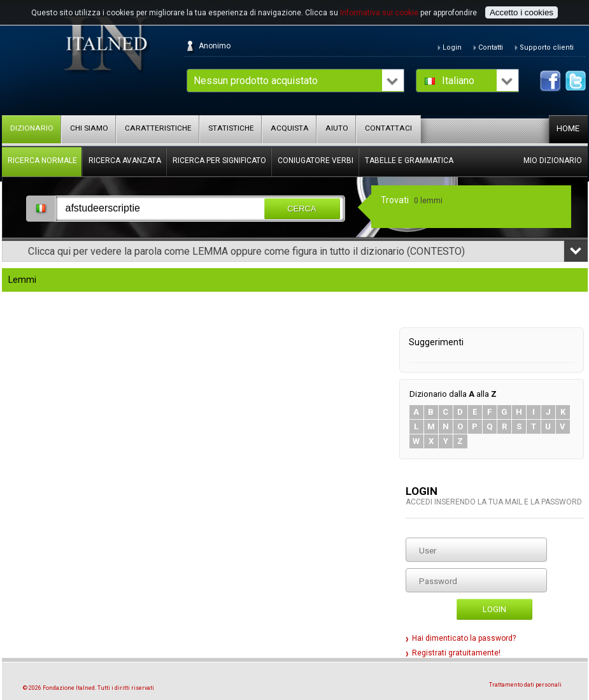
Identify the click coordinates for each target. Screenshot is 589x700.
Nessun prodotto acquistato (256, 81)
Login (494, 609)
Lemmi (22, 280)
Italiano (458, 81)
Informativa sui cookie (379, 13)
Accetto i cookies (522, 12)
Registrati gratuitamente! (456, 653)
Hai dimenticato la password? (464, 638)
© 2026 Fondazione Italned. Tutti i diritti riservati (89, 688)
